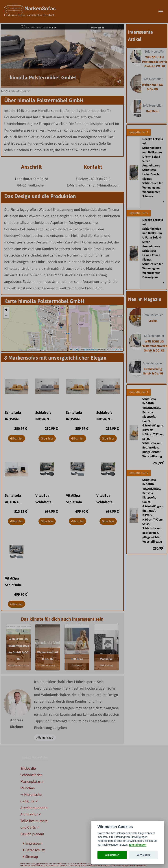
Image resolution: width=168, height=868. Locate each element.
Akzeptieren (112, 855)
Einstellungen (138, 845)
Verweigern (143, 855)
